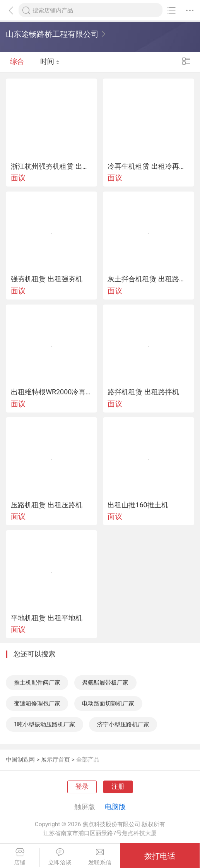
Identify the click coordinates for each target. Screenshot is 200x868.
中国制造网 (20, 760)
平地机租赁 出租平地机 (46, 618)
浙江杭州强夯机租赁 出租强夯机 (52, 166)
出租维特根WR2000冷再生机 (52, 392)
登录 (82, 787)
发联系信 (100, 857)
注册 (118, 787)
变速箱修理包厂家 (37, 704)
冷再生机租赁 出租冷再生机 (148, 166)
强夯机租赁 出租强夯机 (46, 279)
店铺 (20, 857)
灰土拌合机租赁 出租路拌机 (148, 279)
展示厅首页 (56, 760)
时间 (50, 62)
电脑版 (115, 807)
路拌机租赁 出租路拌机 (143, 392)
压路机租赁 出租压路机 (46, 505)
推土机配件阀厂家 (37, 683)
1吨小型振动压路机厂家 (45, 724)
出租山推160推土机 (138, 505)
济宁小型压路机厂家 (123, 724)
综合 (17, 62)
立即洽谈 (60, 857)
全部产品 (88, 760)
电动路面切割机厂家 (108, 704)
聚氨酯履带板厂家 (105, 683)
